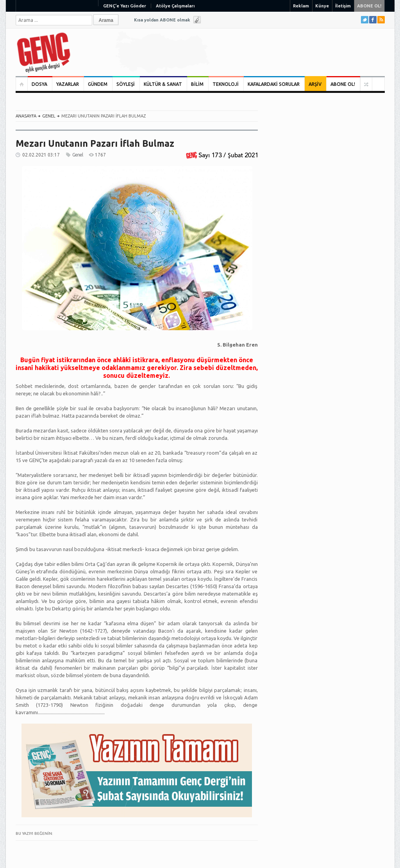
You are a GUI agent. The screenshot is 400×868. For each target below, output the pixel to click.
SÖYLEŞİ (126, 84)
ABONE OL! (369, 6)
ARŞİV (315, 84)
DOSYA (39, 84)
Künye (322, 6)
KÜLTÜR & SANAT (163, 84)
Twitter (365, 20)
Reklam (301, 6)
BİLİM (197, 84)
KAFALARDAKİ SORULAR (274, 84)
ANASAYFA (26, 116)
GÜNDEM (98, 84)
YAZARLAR (68, 84)
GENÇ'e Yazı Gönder (125, 6)
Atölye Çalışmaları (175, 6)
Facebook (373, 20)
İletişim (343, 6)
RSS (381, 20)
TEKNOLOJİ (226, 84)
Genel (49, 116)
